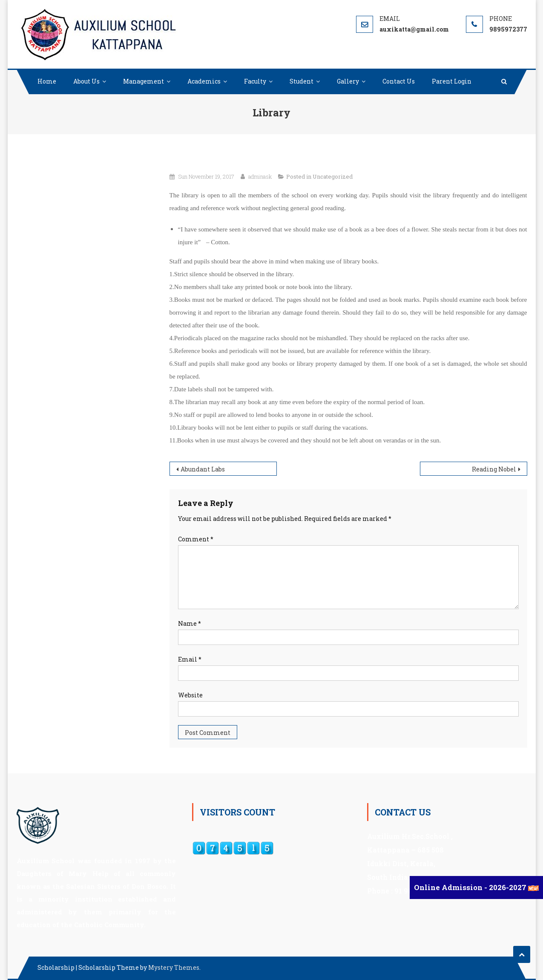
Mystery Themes (174, 967)
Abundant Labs (203, 469)
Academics (204, 81)
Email (190, 659)
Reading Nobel (494, 469)
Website (190, 695)
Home (47, 81)
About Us (86, 81)
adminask (260, 176)
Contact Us (399, 81)
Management (144, 81)
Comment (196, 539)
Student (302, 81)
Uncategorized (333, 176)
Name (190, 623)
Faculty (255, 81)
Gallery (348, 81)
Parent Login (452, 81)
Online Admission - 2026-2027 (471, 887)
